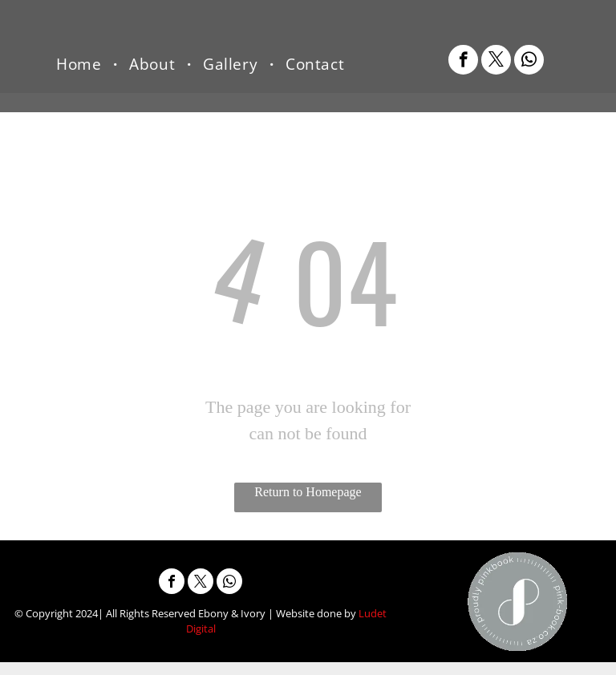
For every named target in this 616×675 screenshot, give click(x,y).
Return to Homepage (308, 492)
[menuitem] (81, 64)
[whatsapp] (529, 62)
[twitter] (496, 62)
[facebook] (463, 62)
